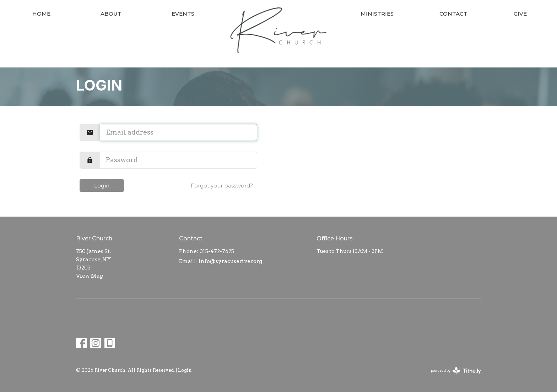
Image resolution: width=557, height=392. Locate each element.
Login (102, 186)
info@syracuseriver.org (230, 261)
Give (520, 14)
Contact (453, 14)
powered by (456, 371)
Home (41, 14)
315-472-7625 (217, 251)
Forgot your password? (222, 186)
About (111, 14)
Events (183, 14)
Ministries (377, 14)
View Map (90, 276)
